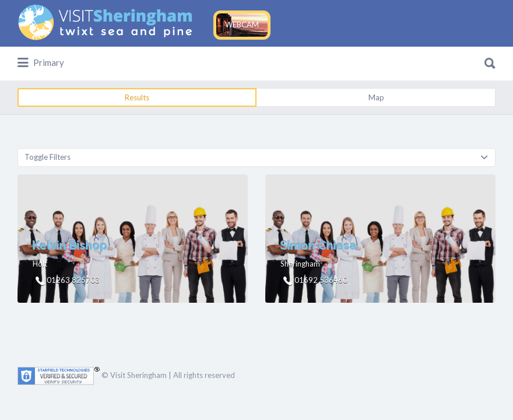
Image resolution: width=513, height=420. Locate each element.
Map (376, 97)
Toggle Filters (48, 157)
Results (137, 97)
